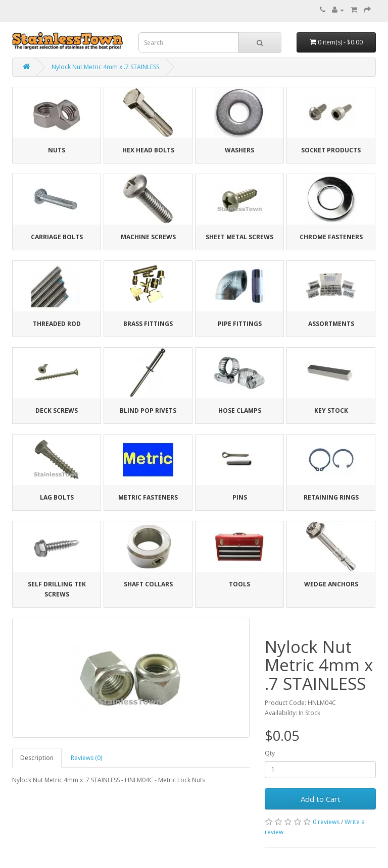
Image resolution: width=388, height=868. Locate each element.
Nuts (57, 150)
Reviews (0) (86, 758)
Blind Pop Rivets (148, 411)
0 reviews (326, 822)
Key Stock (331, 411)
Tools (239, 584)
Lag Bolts (57, 497)
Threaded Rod (57, 324)
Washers (239, 150)
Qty (270, 753)
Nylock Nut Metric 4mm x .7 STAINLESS (105, 67)
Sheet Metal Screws (239, 237)
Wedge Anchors (331, 584)
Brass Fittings (148, 324)
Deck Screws (57, 411)
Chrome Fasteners (331, 237)
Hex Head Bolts (148, 150)
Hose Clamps (240, 411)
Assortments (331, 324)
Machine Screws (148, 237)
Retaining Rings (331, 497)
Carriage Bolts (57, 237)
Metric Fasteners (148, 497)
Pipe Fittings (240, 324)
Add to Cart (321, 799)
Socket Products (331, 150)
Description (37, 758)
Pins (240, 497)
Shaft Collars (148, 584)
